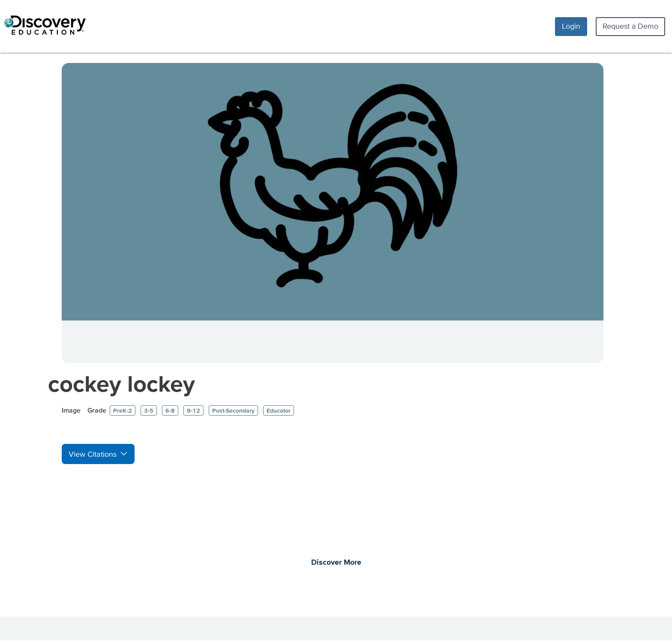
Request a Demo (630, 26)
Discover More (336, 563)
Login (571, 26)
